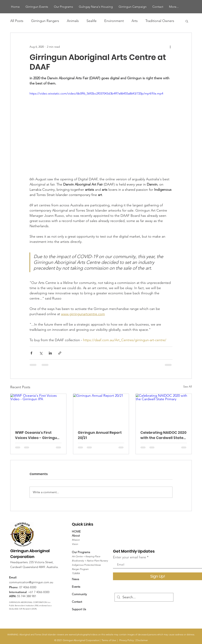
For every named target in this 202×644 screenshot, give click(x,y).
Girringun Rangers (45, 21)
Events (76, 587)
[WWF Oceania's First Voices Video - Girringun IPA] (38, 409)
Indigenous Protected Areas (86, 565)
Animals (73, 21)
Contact (77, 602)
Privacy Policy (127, 640)
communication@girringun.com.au (31, 582)
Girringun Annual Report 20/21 (100, 435)
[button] (187, 21)
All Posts (17, 21)
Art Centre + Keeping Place (86, 556)
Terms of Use (109, 640)
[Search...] (144, 597)
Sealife (92, 21)
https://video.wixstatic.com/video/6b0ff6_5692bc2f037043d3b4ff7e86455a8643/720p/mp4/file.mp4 (96, 93)
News (75, 579)
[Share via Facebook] (31, 353)
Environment (114, 21)
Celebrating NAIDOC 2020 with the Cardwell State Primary (163, 435)
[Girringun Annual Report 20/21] (101, 409)
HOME (76, 531)
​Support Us (79, 609)
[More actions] (170, 47)
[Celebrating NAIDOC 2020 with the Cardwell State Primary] (164, 409)
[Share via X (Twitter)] (41, 353)
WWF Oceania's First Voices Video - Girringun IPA (37, 435)
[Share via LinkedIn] (50, 353)
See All (188, 387)
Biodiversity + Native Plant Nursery (90, 561)
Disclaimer (142, 640)
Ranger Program (80, 569)
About (76, 536)
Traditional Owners (160, 21)
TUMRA (76, 573)
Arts (135, 21)
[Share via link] (60, 353)
